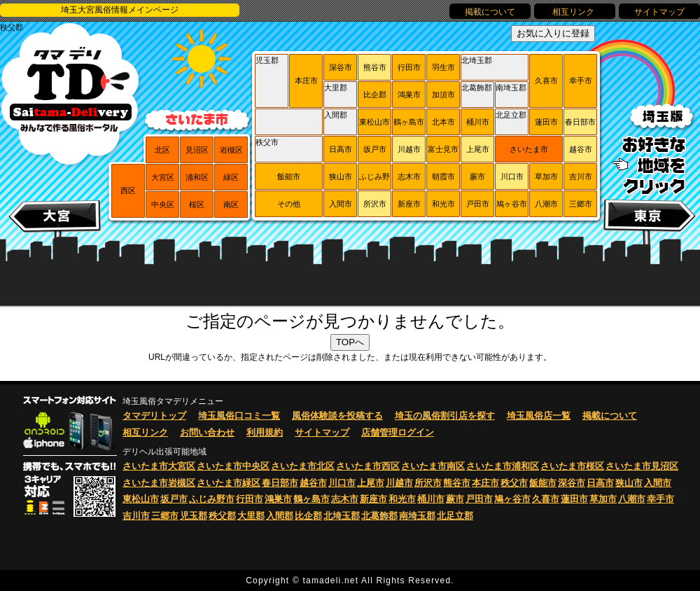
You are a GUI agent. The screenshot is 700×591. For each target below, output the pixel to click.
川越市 (409, 149)
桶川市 (478, 122)
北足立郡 (511, 115)
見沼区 (197, 150)
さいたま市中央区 (233, 466)
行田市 (409, 67)
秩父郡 (12, 27)
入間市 (341, 204)
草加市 (546, 176)
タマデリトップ (154, 416)
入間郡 (336, 115)
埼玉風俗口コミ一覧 (239, 416)
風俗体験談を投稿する (337, 416)
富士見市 (443, 149)
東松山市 (374, 122)
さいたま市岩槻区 (159, 483)
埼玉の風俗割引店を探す (445, 416)
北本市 (443, 122)
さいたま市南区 (433, 466)
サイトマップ (659, 12)
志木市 (409, 176)
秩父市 (267, 142)
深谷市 (341, 67)
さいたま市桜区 (572, 466)
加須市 (443, 95)
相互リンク (574, 12)
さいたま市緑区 (229, 483)
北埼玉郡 (477, 60)
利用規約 (265, 432)
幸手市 (581, 81)
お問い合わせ (207, 432)
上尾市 (478, 149)
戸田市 (478, 204)
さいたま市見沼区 (642, 466)
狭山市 (341, 176)
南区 (231, 204)
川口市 (512, 176)
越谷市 (581, 149)
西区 (128, 190)
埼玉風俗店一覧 (539, 416)
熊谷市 (375, 67)
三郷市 (581, 204)
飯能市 (289, 176)
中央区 (163, 204)
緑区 (231, 177)
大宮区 (163, 177)
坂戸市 (375, 149)
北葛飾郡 (477, 88)
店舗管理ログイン (398, 432)
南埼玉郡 (511, 88)
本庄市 (306, 81)
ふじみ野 (374, 176)
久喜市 (546, 81)
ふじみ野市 (212, 499)
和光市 (443, 204)
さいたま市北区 (303, 466)
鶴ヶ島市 (409, 122)
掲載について (490, 12)
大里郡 (336, 88)
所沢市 (375, 204)
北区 (162, 150)
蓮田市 (546, 122)
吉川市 (581, 176)
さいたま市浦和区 (503, 466)
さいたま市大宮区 (159, 466)
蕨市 (477, 176)
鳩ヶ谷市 (512, 204)
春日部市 (580, 122)
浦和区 (197, 177)
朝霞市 (443, 176)
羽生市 (443, 67)
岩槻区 (231, 150)
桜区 (197, 204)
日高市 (341, 149)
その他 (289, 204)
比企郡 (375, 95)
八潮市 (546, 204)
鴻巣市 (409, 95)
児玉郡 (267, 60)
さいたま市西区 (368, 466)
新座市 (409, 204)
